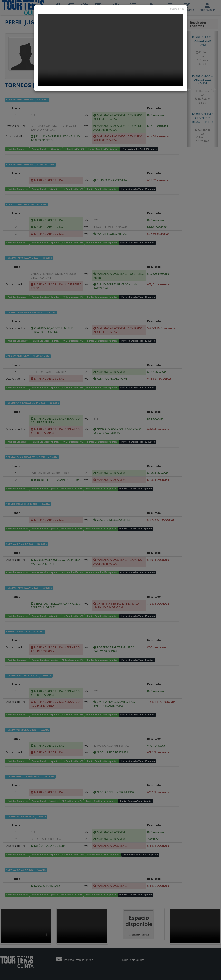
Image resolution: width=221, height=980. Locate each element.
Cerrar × (177, 9)
